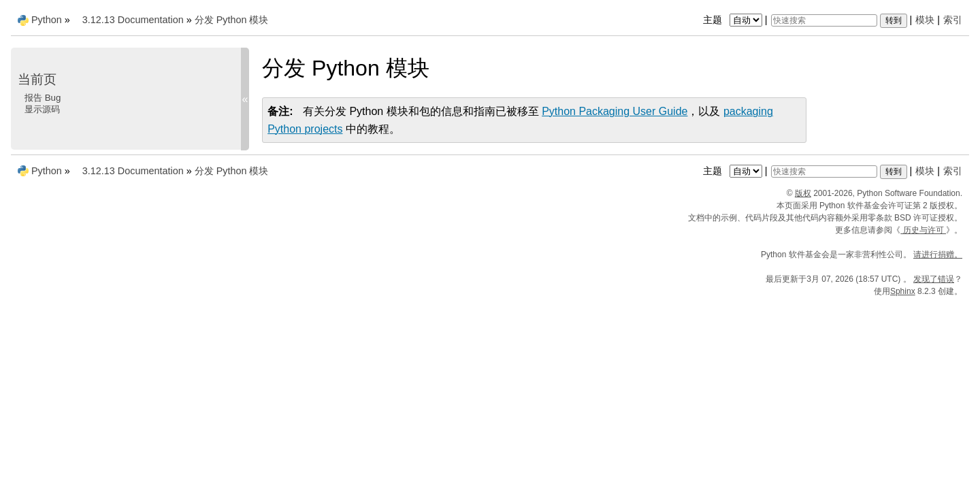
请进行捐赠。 (938, 255)
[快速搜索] (824, 20)
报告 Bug (43, 98)
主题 (734, 20)
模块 (925, 20)
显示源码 (42, 109)
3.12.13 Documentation (133, 20)
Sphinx (903, 291)
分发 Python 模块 (232, 20)
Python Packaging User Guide (615, 111)
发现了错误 (934, 279)
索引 (953, 20)
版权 (803, 193)
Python (47, 20)
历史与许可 (923, 230)
